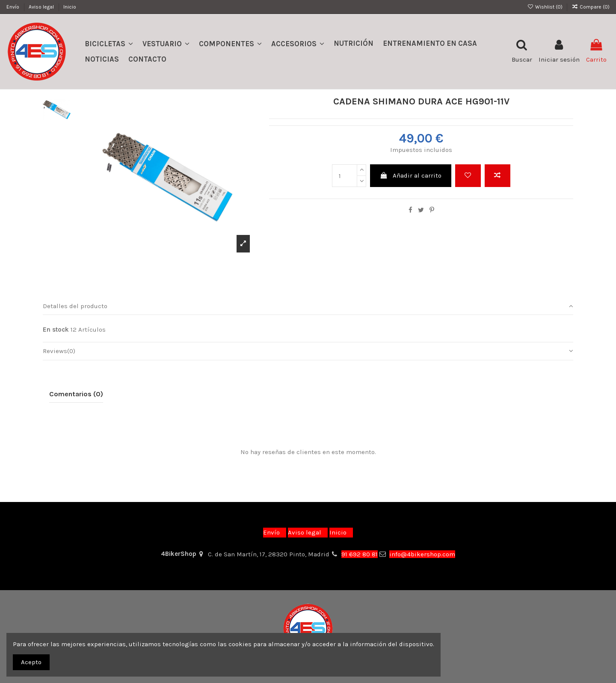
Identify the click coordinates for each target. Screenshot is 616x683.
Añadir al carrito (411, 175)
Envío (13, 7)
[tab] (308, 306)
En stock (56, 330)
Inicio (70, 7)
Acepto (31, 662)
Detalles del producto (308, 306)
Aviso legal (42, 7)
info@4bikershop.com (422, 554)
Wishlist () (545, 7)
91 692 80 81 (360, 554)
